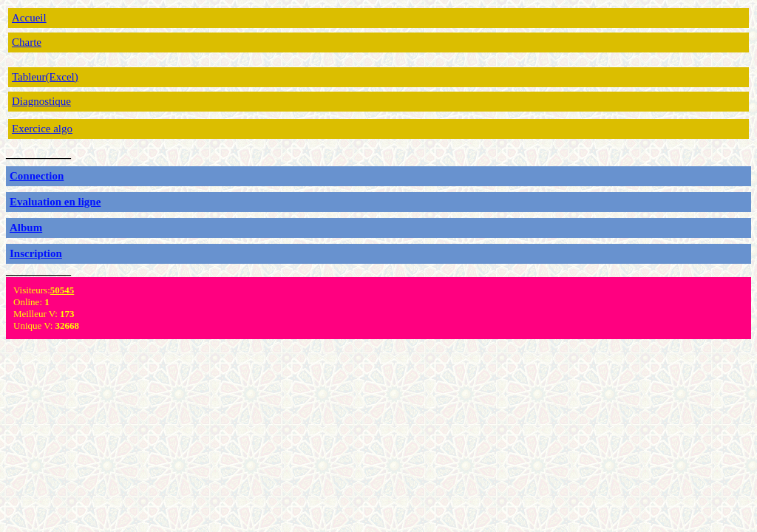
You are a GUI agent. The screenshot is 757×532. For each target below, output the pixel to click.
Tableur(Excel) (45, 77)
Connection (37, 176)
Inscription (36, 253)
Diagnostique (41, 101)
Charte (27, 42)
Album (26, 228)
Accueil (29, 18)
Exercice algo (42, 129)
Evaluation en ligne (55, 202)
